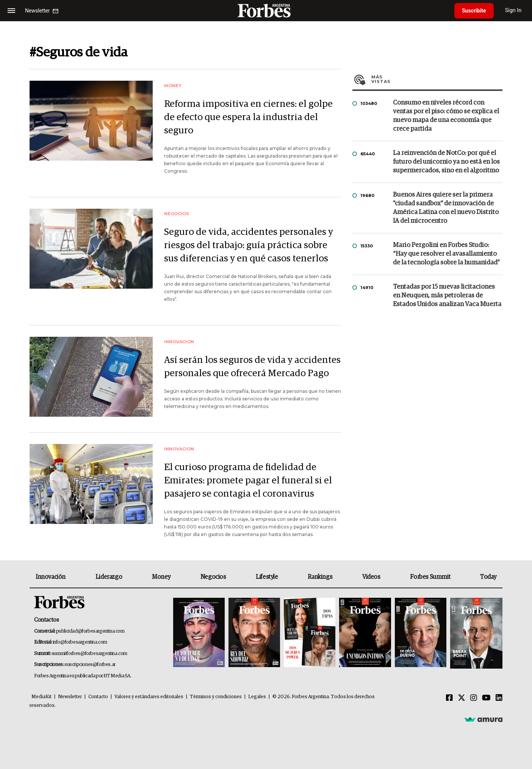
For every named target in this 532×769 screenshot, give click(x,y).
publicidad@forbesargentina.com (90, 631)
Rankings (320, 577)
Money (161, 577)
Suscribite (474, 11)
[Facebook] (449, 698)
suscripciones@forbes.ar (90, 665)
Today (488, 577)
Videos (371, 577)
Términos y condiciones (216, 697)
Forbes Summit (430, 577)
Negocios (213, 577)
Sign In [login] (513, 10)
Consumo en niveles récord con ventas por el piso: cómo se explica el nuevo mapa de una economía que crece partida (446, 116)
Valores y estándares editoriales (149, 697)
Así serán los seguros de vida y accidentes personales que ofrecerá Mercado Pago (252, 367)
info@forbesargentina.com (80, 642)
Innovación (51, 577)
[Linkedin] (499, 698)
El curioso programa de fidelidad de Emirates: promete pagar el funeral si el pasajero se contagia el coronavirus (248, 481)
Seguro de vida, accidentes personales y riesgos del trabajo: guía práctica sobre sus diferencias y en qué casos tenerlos (249, 245)
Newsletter (70, 697)
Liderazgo (109, 577)
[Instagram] (474, 698)
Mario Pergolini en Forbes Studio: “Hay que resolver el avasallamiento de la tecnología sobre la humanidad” (446, 254)
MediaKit (41, 697)
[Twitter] (462, 698)
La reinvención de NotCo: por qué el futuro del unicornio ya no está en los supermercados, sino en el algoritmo (446, 162)
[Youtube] (486, 698)
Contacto (98, 697)
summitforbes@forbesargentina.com (89, 654)
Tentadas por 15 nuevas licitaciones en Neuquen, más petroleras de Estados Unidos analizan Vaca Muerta (447, 296)
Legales (257, 697)
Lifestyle (267, 577)
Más (437, 79)
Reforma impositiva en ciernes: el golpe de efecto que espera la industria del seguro (248, 117)
